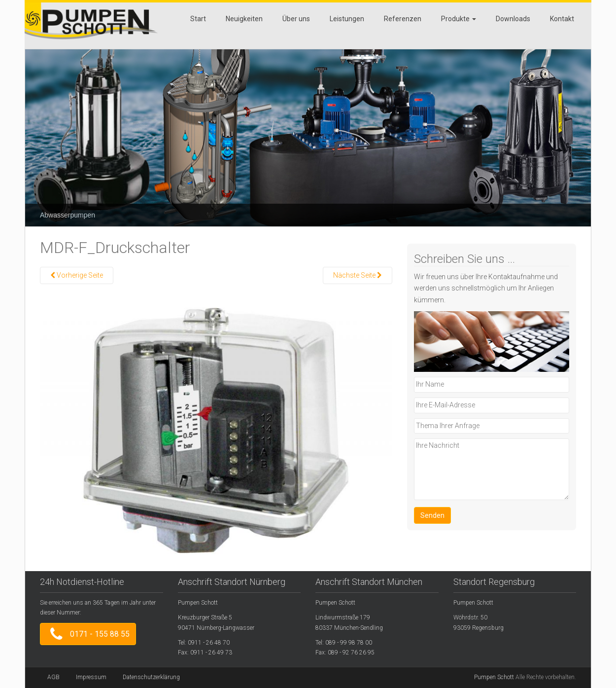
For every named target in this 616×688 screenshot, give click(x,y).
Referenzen (403, 19)
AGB (53, 677)
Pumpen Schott (494, 677)
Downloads (513, 19)
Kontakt (562, 19)
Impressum (91, 677)
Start (198, 19)
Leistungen (347, 19)
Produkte (459, 19)
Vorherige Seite (77, 275)
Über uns (296, 19)
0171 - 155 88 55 (88, 634)
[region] (308, 130)
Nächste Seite (358, 275)
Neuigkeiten (244, 19)
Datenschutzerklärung (151, 677)
